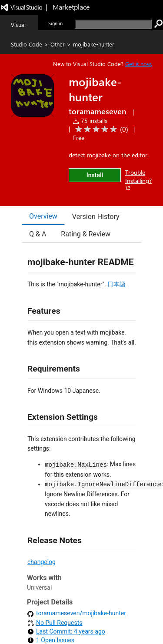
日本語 (116, 284)
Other (58, 44)
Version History (96, 217)
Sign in (55, 23)
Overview (43, 216)
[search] (113, 24)
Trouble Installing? (138, 180)
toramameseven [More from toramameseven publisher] (98, 111)
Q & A (38, 234)
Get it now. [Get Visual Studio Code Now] (139, 64)
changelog (42, 562)
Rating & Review (86, 234)
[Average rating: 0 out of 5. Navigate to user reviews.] (100, 129)
